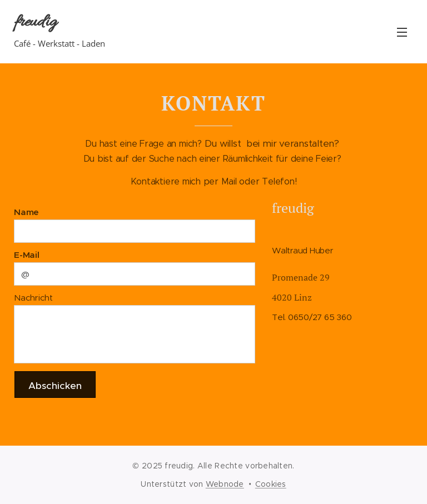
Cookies (271, 484)
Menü (402, 32)
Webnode (225, 484)
